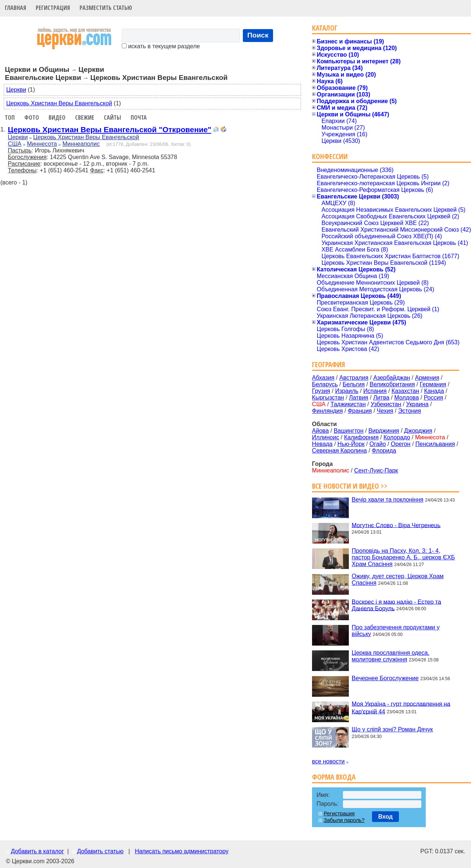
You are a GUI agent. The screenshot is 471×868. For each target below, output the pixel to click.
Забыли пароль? (344, 820)
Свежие (85, 117)
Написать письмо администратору (181, 851)
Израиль (347, 391)
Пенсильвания (435, 444)
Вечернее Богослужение (385, 678)
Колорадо (397, 437)
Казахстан (405, 391)
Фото (32, 117)
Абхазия (323, 378)
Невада (322, 444)
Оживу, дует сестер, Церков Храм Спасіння (398, 579)
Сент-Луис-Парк (376, 470)
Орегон (401, 444)
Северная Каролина (339, 451)
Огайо (378, 444)
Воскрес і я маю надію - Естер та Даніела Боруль (396, 605)
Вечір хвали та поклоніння (388, 500)
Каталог (325, 28)
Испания (375, 391)
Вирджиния (384, 431)
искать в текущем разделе (161, 46)
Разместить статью (106, 8)
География (329, 364)
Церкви (16, 90)
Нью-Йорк (351, 444)
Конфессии (330, 156)
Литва (381, 398)
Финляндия (327, 411)
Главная (15, 8)
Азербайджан (392, 378)
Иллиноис (326, 437)
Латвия (358, 398)
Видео (57, 117)
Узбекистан (386, 404)
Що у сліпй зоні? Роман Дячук (392, 729)
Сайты (112, 117)
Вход (386, 817)
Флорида (384, 451)
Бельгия (354, 384)
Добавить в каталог (37, 851)
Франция (360, 411)
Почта (139, 117)
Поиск (258, 35)
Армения (427, 378)
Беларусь (325, 384)
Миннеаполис (81, 144)
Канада (434, 391)
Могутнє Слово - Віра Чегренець (396, 525)
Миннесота (42, 144)
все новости (328, 761)
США (15, 144)
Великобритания (392, 384)
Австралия (354, 378)
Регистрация (53, 8)
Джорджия (418, 431)
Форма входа (334, 777)
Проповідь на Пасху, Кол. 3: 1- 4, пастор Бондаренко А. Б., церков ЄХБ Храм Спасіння (403, 557)
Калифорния (361, 437)
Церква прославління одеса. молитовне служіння (391, 656)
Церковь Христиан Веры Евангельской (59, 103)
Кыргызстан (328, 398)
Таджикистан (348, 404)
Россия (433, 398)
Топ (10, 117)
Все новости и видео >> (350, 486)
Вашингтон (349, 431)
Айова (321, 431)
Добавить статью (100, 851)
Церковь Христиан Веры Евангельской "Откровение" (109, 129)
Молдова (406, 398)
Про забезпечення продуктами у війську (396, 631)
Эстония (410, 411)
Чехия (385, 411)
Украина (417, 404)
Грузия (321, 391)
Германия (433, 384)
